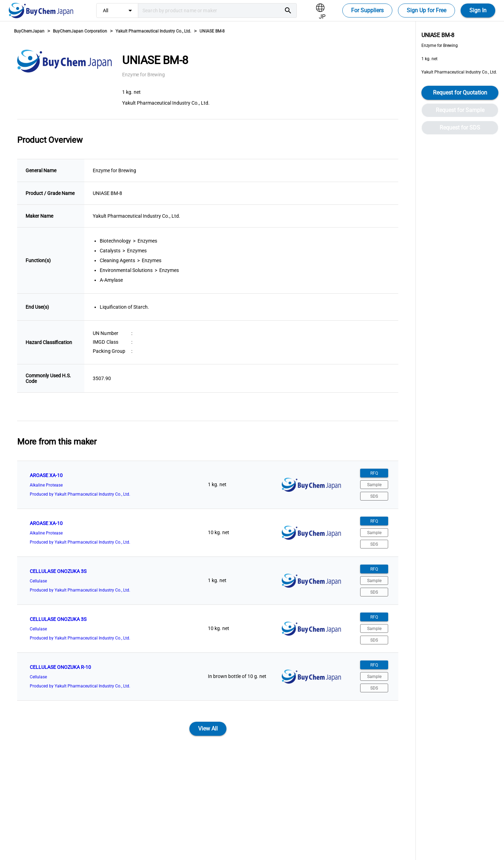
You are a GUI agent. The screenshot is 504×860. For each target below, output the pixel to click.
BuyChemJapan (29, 31)
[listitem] (208, 485)
